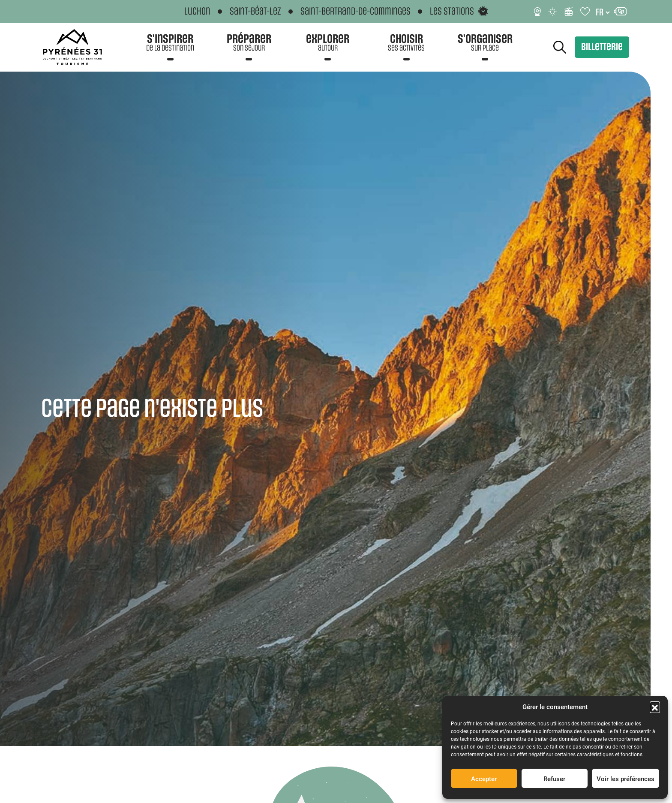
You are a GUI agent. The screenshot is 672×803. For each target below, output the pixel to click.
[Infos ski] (569, 12)
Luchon (197, 12)
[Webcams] (537, 12)
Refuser (554, 779)
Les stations (452, 11)
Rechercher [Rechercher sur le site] (560, 47)
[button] (655, 707)
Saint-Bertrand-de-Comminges (355, 12)
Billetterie (602, 47)
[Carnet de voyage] (586, 12)
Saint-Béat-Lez (255, 12)
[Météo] (553, 12)
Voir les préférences (625, 779)
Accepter (484, 779)
